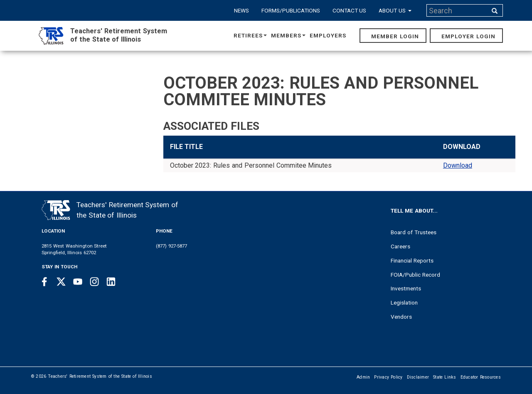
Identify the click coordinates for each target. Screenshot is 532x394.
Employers (328, 35)
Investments (406, 288)
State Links (445, 377)
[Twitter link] (61, 282)
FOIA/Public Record (415, 275)
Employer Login (468, 36)
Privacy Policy (388, 377)
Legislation (404, 302)
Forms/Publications (291, 10)
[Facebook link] (44, 282)
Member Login (395, 36)
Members (288, 35)
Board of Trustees (414, 232)
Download (458, 165)
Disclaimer (418, 377)
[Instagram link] (94, 282)
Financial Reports (412, 260)
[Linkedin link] (111, 282)
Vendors (401, 317)
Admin (363, 377)
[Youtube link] (78, 282)
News (241, 10)
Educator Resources (481, 377)
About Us (395, 10)
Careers (400, 246)
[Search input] (458, 10)
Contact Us (350, 10)
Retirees (250, 35)
